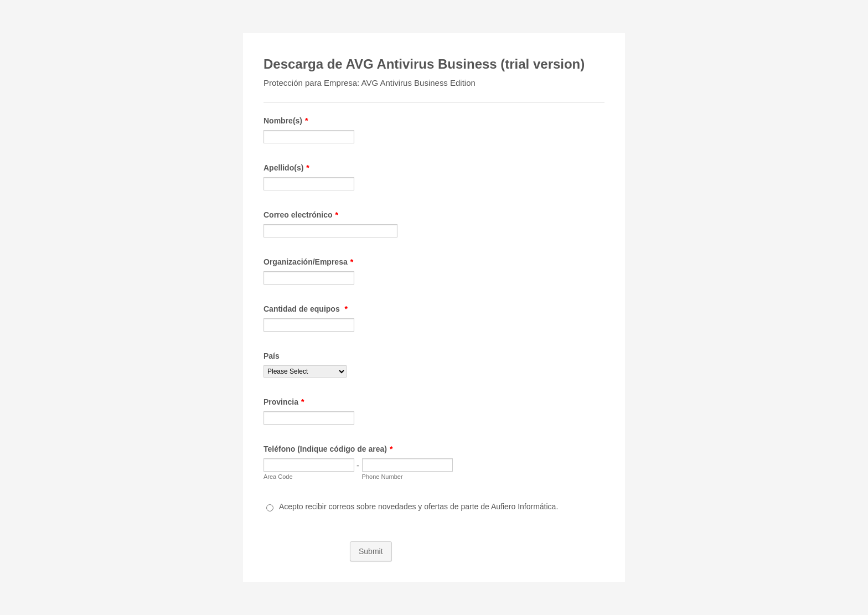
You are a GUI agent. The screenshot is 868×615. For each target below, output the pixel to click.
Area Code (278, 477)
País (272, 356)
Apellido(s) (286, 168)
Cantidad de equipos (306, 309)
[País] (305, 371)
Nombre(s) (286, 121)
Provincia (284, 402)
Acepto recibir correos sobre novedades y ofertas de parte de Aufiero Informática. (418, 507)
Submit (371, 551)
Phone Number (383, 477)
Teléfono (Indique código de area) (328, 449)
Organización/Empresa (308, 262)
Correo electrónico (301, 215)
